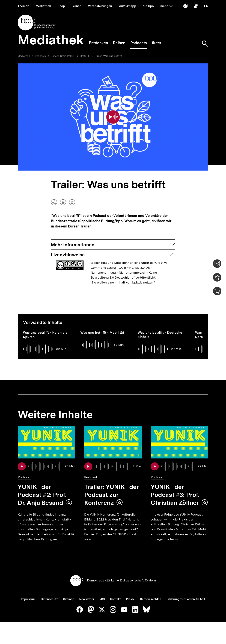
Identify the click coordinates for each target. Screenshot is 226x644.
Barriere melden (151, 606)
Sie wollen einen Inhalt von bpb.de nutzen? (123, 278)
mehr (166, 6)
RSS (102, 606)
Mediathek (24, 56)
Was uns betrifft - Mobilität (102, 328)
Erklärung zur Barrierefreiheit (186, 606)
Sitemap (69, 606)
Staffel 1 (84, 56)
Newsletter (87, 606)
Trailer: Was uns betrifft (108, 56)
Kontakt (115, 606)
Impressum (28, 606)
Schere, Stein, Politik (63, 56)
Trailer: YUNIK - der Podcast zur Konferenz (112, 490)
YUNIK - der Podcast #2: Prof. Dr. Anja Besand (42, 490)
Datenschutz (49, 606)
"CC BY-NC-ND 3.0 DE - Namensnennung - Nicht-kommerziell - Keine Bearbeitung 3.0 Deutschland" (124, 268)
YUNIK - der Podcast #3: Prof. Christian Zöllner (175, 490)
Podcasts (40, 56)
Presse (130, 606)
